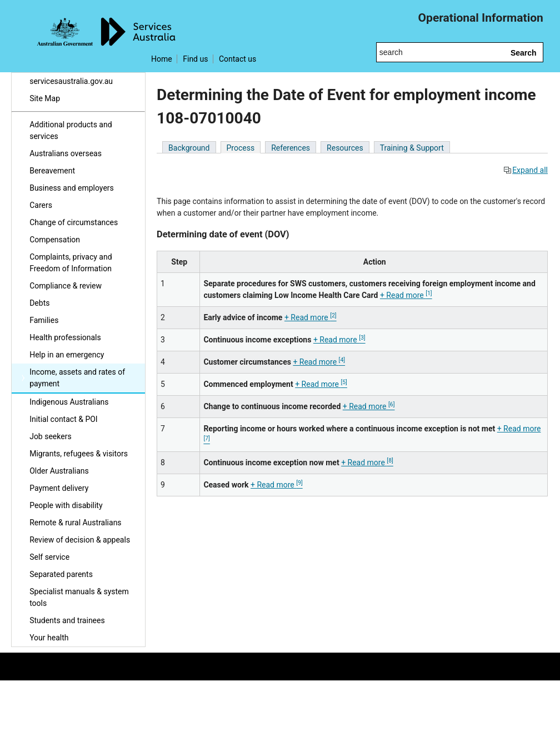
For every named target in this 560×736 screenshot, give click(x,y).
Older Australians (59, 471)
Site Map (45, 98)
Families (44, 320)
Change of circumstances (74, 222)
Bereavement (52, 171)
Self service (49, 557)
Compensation (55, 240)
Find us (195, 59)
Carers (41, 205)
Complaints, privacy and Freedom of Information (71, 263)
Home (162, 59)
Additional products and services (71, 130)
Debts (39, 303)
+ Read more (406, 295)
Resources (345, 148)
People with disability (66, 505)
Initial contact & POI (64, 419)
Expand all (526, 170)
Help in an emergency (67, 355)
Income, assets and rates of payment (77, 378)
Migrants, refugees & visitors (79, 454)
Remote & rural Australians (75, 523)
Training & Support (412, 148)
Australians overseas (66, 153)
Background (189, 148)
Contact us (237, 59)
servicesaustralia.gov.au (71, 81)
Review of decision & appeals (80, 540)
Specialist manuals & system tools (79, 597)
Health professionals (65, 337)
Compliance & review (66, 286)
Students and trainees (67, 620)
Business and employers (72, 188)
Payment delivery (59, 488)
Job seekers (50, 436)
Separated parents (61, 574)
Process (241, 148)
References (291, 148)
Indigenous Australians (69, 402)
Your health (49, 638)
